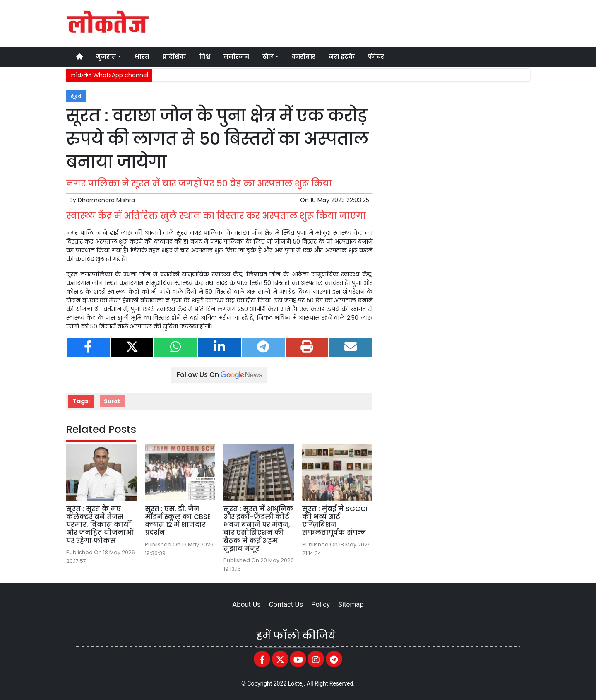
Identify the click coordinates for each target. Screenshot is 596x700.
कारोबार (304, 57)
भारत (142, 57)
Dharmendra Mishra (106, 200)
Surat (112, 401)
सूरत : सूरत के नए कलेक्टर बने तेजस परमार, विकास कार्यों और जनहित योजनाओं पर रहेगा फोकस (100, 525)
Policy (321, 604)
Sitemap (351, 604)
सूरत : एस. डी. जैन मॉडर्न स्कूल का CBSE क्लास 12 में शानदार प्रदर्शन (178, 521)
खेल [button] (268, 57)
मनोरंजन (236, 57)
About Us (246, 604)
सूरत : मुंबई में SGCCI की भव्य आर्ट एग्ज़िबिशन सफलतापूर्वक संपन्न (335, 521)
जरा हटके (342, 57)
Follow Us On (219, 375)
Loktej (296, 683)
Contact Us (286, 604)
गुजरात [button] (106, 57)
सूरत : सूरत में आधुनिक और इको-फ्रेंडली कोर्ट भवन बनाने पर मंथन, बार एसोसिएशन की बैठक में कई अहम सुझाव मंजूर (258, 529)
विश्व (205, 57)
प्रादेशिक (174, 57)
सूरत (76, 96)
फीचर (376, 57)
